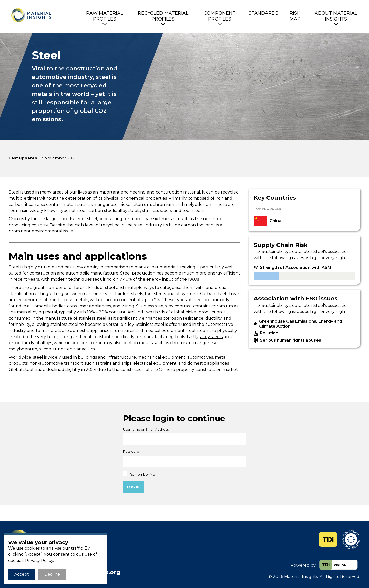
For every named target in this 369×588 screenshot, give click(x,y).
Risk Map (295, 16)
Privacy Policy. (39, 560)
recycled (230, 192)
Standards (263, 13)
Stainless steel (150, 324)
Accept (22, 574)
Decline (52, 574)
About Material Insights (336, 16)
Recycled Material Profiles (163, 16)
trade (40, 369)
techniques (80, 279)
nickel (191, 312)
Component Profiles (220, 16)
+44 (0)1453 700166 (65, 565)
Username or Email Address (146, 429)
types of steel (73, 211)
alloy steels (211, 337)
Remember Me (139, 474)
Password (131, 452)
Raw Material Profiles (105, 16)
